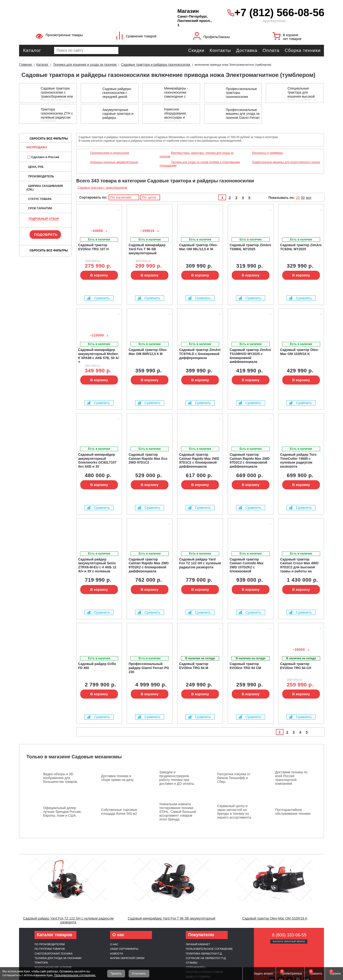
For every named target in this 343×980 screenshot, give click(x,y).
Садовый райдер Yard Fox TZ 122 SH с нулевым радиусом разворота (68, 920)
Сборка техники (303, 50)
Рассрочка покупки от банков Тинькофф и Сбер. (234, 778)
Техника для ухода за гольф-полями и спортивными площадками (200, 164)
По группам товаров (50, 949)
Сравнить (99, 298)
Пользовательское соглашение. (75, 975)
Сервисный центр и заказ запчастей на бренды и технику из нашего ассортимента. (235, 812)
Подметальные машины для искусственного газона (286, 162)
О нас (114, 944)
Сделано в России (43, 157)
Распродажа (37, 147)
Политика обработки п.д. (204, 954)
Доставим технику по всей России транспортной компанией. (291, 778)
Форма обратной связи (127, 958)
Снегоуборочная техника (54, 954)
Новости (116, 954)
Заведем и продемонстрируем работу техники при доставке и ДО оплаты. (177, 778)
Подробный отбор (44, 219)
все (309, 198)
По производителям (50, 944)
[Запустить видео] (68, 880)
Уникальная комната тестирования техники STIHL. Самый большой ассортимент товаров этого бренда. (178, 812)
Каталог (32, 50)
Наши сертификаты (124, 949)
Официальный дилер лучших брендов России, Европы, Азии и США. (62, 812)
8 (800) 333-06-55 (289, 935)
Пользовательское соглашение (209, 949)
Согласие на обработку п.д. (206, 958)
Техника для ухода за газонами (58, 958)
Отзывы (192, 963)
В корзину (99, 275)
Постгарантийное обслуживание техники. (293, 812)
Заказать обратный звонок (289, 941)
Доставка (247, 50)
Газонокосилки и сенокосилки (110, 153)
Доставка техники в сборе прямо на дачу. (118, 778)
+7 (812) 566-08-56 (278, 12)
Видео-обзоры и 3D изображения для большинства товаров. (61, 778)
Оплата (271, 50)
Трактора (41, 963)
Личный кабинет (198, 944)
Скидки (196, 50)
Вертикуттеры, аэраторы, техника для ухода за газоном (197, 155)
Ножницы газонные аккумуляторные (114, 162)
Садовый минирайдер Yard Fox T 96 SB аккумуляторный (171, 918)
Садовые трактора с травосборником (102, 188)
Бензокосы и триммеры (268, 153)
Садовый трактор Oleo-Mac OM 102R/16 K (275, 918)
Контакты (220, 50)
